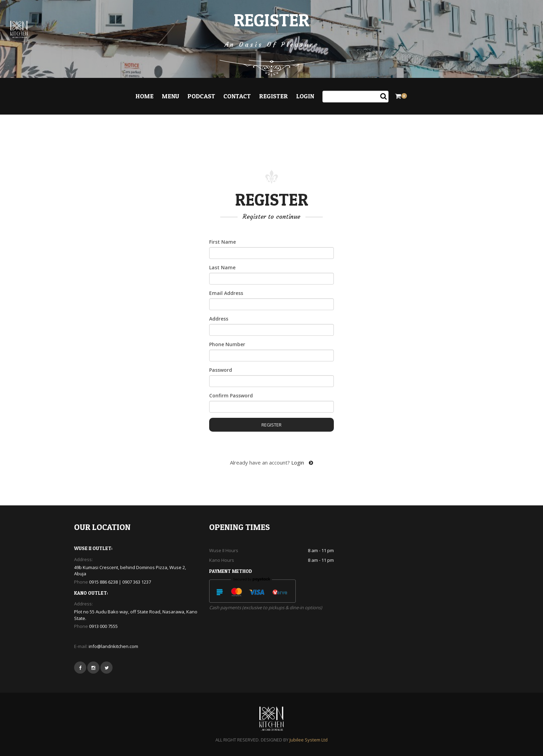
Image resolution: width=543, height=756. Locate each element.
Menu (170, 96)
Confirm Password (231, 395)
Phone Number (227, 344)
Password (221, 370)
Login (305, 96)
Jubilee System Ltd (309, 740)
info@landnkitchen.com (113, 646)
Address (219, 319)
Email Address (226, 293)
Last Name (222, 267)
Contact (237, 96)
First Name (222, 242)
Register (273, 96)
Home (144, 96)
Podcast (201, 96)
